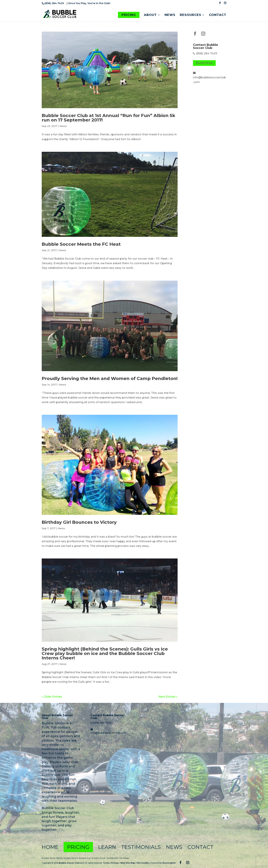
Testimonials (141, 847)
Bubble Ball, (113, 858)
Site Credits (143, 863)
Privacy (115, 863)
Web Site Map (128, 863)
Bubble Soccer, (99, 858)
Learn (107, 847)
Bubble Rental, (71, 858)
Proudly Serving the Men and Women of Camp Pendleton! (110, 378)
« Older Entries (52, 697)
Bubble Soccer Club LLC (71, 863)
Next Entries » (168, 697)
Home (50, 847)
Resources (190, 15)
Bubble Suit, (85, 858)
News (170, 15)
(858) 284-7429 (206, 53)
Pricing (129, 15)
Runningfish (169, 863)
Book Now (204, 63)
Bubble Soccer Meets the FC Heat (81, 244)
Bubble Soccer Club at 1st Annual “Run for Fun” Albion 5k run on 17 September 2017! (108, 118)
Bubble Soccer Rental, (53, 858)
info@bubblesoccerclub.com (108, 733)
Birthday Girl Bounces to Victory (79, 522)
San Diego (124, 858)
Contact (218, 15)
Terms (106, 863)
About (150, 15)
